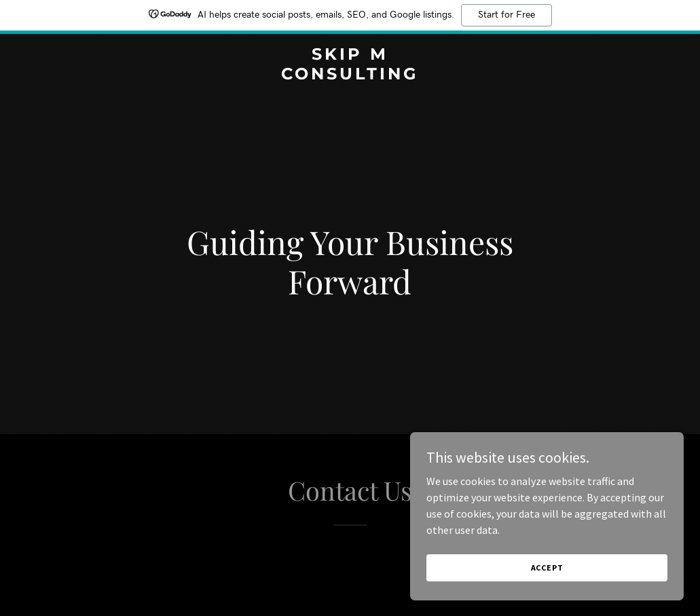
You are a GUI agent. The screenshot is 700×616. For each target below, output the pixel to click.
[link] (350, 75)
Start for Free (506, 15)
